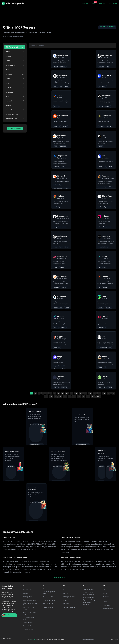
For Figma (66, 604)
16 (95, 393)
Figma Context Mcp (59, 466)
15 (90, 393)
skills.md (26, 593)
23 (56, 397)
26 (70, 397)
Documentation (28, 629)
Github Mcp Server (36, 424)
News (65, 590)
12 (76, 393)
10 (67, 393)
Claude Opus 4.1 (28, 622)
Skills (94, 3)
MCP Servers (85, 3)
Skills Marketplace (29, 590)
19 (109, 393)
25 (65, 397)
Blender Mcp (11, 466)
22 (51, 397)
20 (113, 393)
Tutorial (66, 593)
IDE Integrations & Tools (29, 618)
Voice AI (106, 601)
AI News (66, 600)
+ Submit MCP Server (107, 27)
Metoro (110, 466)
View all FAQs (60, 578)
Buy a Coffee (7, 615)
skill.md (33, 639)
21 (46, 397)
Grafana (102, 466)
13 (81, 393)
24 (60, 397)
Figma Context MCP (49, 600)
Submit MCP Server (15, 128)
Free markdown (108, 609)
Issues (105, 593)
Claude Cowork (113, 3)
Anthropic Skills (28, 597)
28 (79, 397)
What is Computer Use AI (30, 604)
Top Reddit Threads (29, 626)
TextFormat (107, 605)
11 (71, 393)
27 (74, 397)
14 (85, 393)
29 (83, 397)
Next (98, 397)
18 (104, 393)
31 (93, 397)
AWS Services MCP (49, 604)
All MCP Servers (48, 607)
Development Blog (69, 597)
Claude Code (102, 3)
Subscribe (106, 597)
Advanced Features (69, 607)
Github (105, 590)
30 (88, 397)
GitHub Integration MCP (49, 593)
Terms (116, 640)
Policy (112, 640)
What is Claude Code (29, 600)
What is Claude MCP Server (29, 609)
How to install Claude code (30, 613)
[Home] (13, 3)
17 (99, 393)
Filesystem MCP (48, 597)
